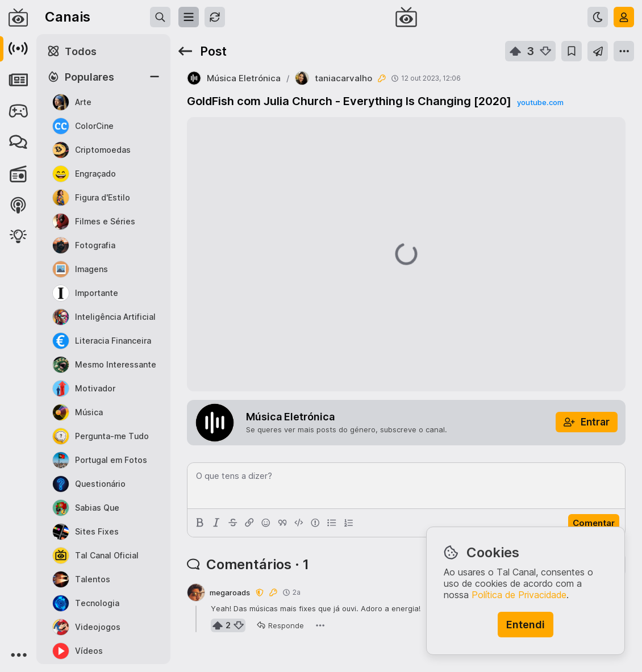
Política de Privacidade (519, 595)
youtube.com (540, 102)
